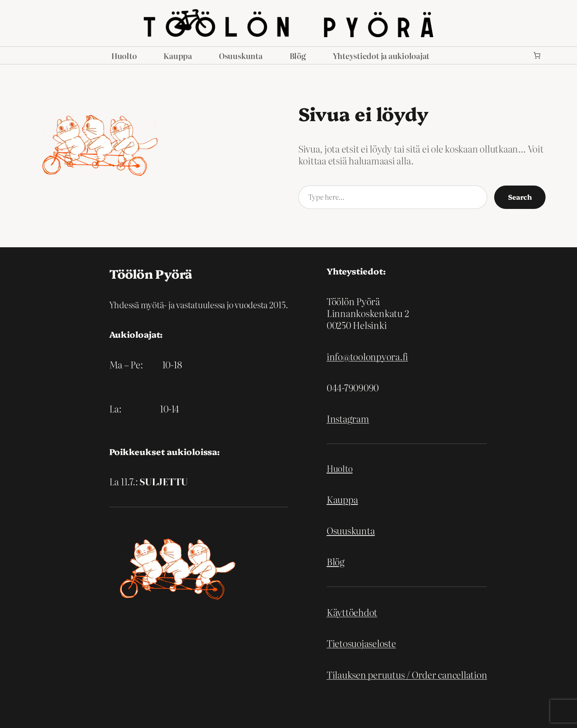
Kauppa (342, 499)
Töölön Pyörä (151, 273)
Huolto (340, 468)
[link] (537, 55)
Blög (336, 561)
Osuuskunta (351, 530)
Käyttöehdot (352, 612)
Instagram (348, 418)
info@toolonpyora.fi (367, 356)
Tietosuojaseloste (361, 643)
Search (520, 197)
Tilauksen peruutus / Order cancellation (407, 675)
